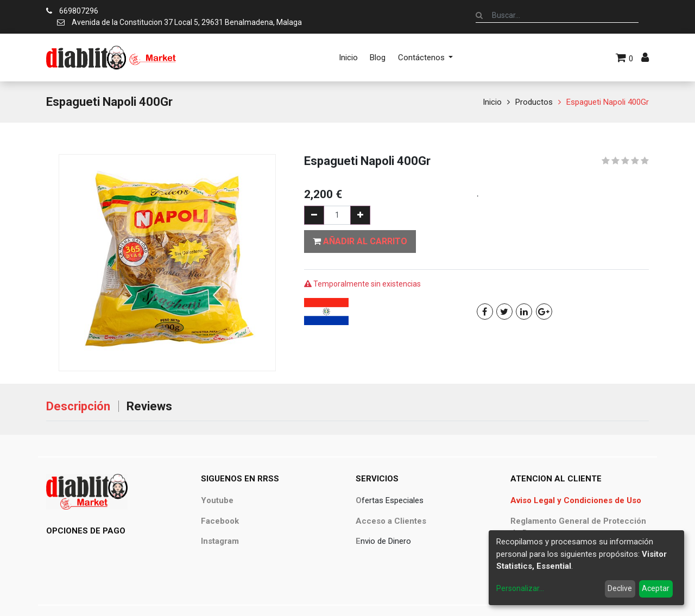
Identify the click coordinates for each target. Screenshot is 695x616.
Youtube (217, 500)
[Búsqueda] (479, 15)
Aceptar (656, 588)
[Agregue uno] (360, 215)
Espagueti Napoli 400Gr (608, 102)
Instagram (220, 541)
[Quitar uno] (314, 215)
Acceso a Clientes (391, 521)
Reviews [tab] (149, 406)
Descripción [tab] (78, 406)
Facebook (220, 521)
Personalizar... (520, 588)
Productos (534, 102)
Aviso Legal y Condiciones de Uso (576, 500)
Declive (620, 588)
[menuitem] (348, 58)
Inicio (492, 102)
